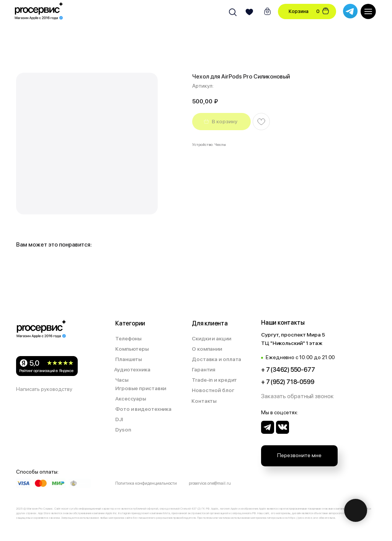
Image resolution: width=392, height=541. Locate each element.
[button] (298, 396)
